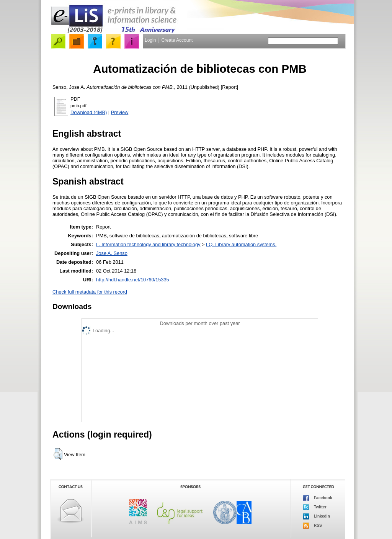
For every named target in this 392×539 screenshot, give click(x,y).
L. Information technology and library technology (148, 244)
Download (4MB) (89, 112)
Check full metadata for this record (90, 292)
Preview (120, 112)
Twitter (315, 507)
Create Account (177, 40)
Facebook (318, 498)
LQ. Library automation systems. (241, 244)
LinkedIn (316, 516)
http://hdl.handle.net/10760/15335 (133, 280)
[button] (58, 454)
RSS (312, 526)
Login (150, 40)
